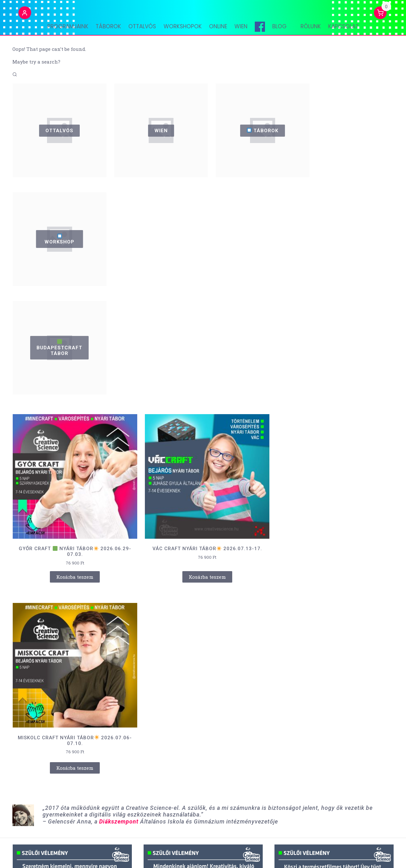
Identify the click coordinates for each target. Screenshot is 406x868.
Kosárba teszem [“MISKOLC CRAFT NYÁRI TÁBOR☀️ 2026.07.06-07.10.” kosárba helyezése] (333, 460)
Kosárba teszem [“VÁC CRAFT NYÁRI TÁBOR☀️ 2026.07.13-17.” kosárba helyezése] (203, 460)
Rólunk (315, 30)
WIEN (245, 30)
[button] (19, 17)
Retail (92, 854)
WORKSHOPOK (183, 30)
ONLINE (220, 30)
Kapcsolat (350, 30)
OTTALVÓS (140, 30)
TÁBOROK (104, 30)
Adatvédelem (348, 855)
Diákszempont (119, 514)
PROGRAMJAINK (61, 30)
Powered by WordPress (38, 854)
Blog (288, 30)
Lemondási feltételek (303, 855)
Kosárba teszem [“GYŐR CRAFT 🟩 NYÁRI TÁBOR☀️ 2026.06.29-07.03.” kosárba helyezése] (74, 460)
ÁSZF (268, 855)
